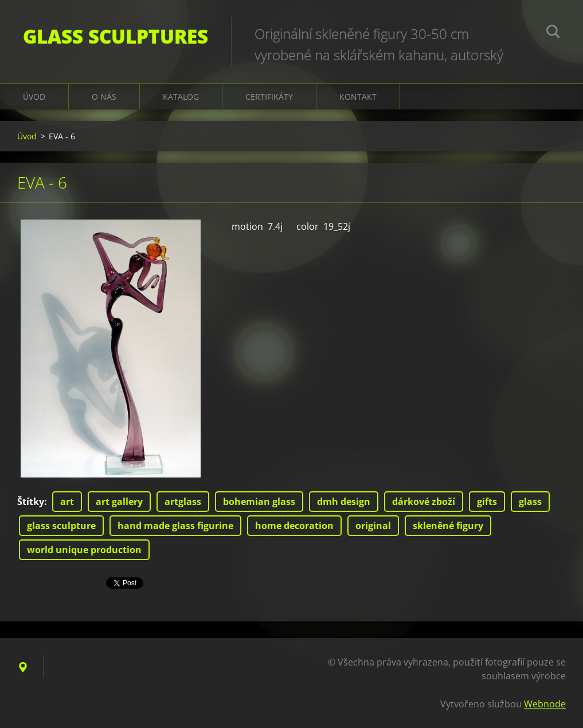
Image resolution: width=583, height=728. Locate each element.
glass (530, 502)
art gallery (119, 502)
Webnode (545, 704)
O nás (104, 97)
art (67, 502)
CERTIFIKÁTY (269, 97)
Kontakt (358, 97)
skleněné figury (448, 526)
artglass (183, 502)
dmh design (344, 502)
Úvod (34, 97)
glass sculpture (61, 526)
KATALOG (181, 97)
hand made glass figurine (175, 526)
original (373, 526)
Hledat (553, 33)
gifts (487, 502)
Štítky (31, 502)
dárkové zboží (424, 502)
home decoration (294, 526)
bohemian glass (259, 502)
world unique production (84, 550)
